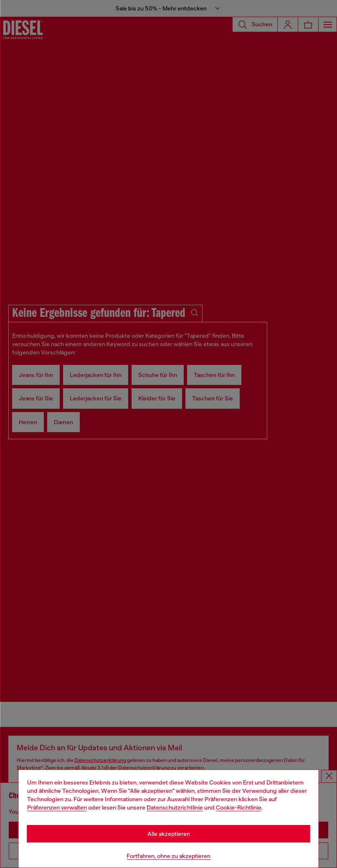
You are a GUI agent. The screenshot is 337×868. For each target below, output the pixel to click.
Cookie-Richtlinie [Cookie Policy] (239, 807)
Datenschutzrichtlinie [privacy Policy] (175, 807)
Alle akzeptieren (169, 834)
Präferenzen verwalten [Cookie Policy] (57, 807)
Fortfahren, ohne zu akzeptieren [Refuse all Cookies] (168, 856)
